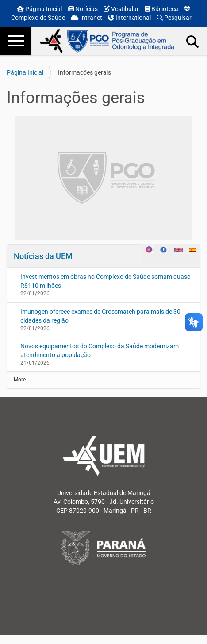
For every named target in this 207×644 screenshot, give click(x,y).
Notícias (83, 9)
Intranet (86, 18)
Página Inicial (39, 9)
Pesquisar (174, 18)
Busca (193, 41)
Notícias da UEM (43, 256)
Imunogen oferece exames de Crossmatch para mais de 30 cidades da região (100, 316)
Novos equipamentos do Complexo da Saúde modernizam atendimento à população (100, 351)
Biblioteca (161, 9)
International (129, 18)
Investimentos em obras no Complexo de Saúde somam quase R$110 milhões (105, 281)
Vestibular (121, 9)
